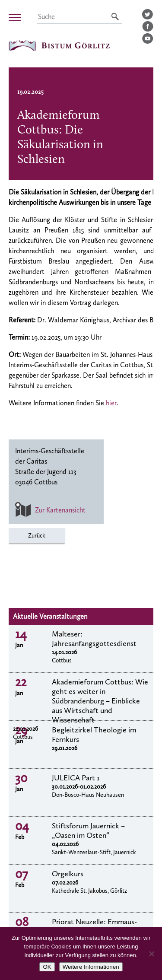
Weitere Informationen (91, 967)
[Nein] (151, 954)
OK (47, 967)
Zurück (37, 536)
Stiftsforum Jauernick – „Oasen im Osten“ (88, 830)
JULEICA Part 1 (76, 778)
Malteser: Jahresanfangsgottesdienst (94, 639)
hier (111, 403)
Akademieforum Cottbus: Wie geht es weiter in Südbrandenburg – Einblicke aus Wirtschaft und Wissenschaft (100, 701)
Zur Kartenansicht (50, 510)
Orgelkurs (68, 874)
